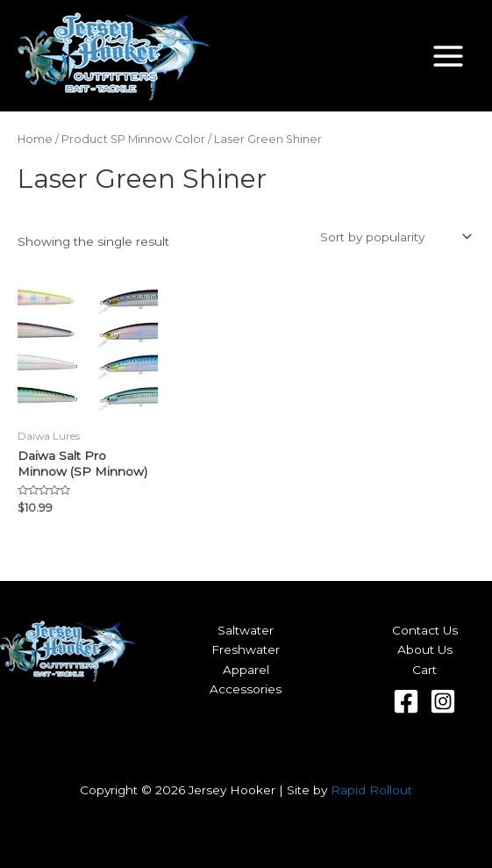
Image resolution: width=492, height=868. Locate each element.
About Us (425, 649)
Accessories (246, 689)
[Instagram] (443, 701)
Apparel (246, 670)
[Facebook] (406, 701)
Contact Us (425, 630)
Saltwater (246, 630)
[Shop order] (394, 237)
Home (35, 139)
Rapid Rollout (371, 790)
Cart (424, 670)
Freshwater (246, 649)
